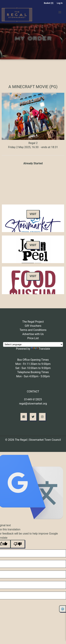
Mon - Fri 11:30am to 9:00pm (33, 364)
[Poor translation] (18, 544)
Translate (40, 349)
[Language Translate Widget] (33, 344)
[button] (60, 12)
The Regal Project (33, 322)
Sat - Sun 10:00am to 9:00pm (33, 368)
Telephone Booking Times (33, 372)
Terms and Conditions (33, 330)
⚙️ (63, 609)
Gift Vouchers (33, 326)
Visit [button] (33, 214)
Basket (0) (49, 3)
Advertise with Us (33, 334)
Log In (60, 3)
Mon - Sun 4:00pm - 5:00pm (33, 376)
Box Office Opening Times (33, 360)
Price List (33, 338)
